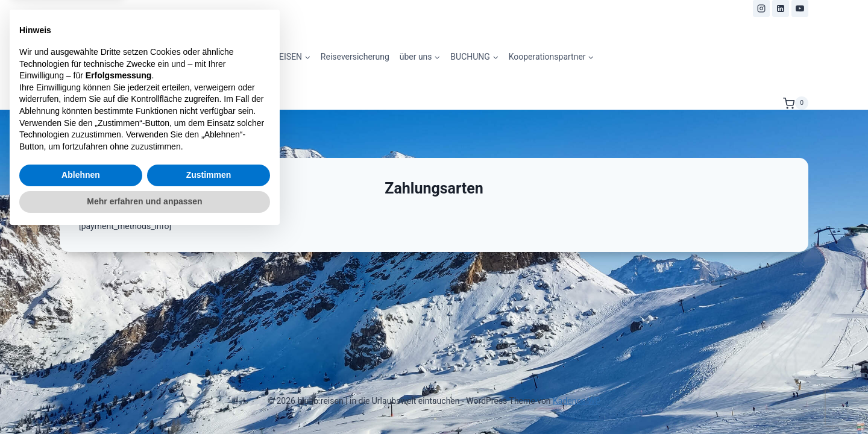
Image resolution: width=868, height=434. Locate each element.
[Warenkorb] (796, 103)
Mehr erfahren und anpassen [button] (144, 401)
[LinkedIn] (781, 8)
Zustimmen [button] (209, 375)
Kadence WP (577, 401)
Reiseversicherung (355, 57)
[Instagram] (761, 8)
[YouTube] (800, 8)
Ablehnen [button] (81, 375)
